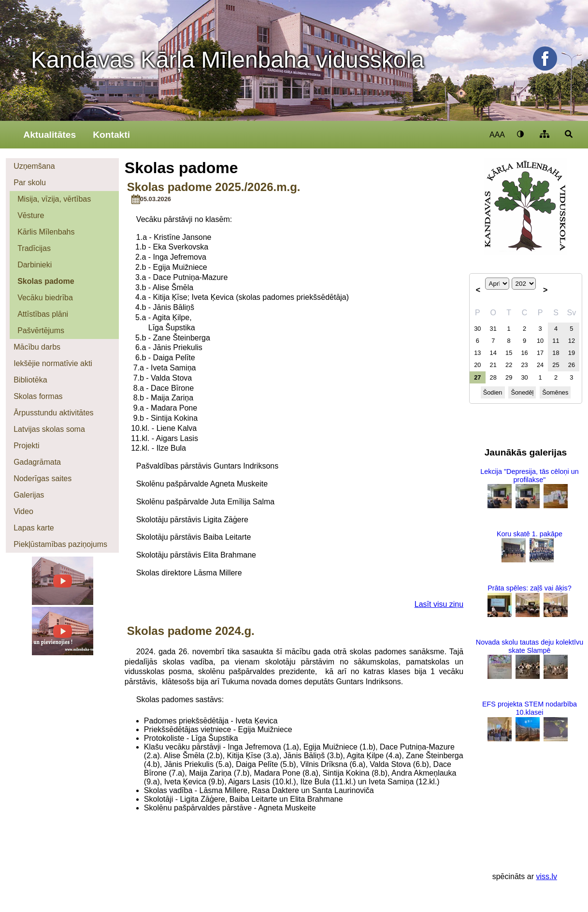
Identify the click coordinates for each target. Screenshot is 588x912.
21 (493, 365)
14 (493, 353)
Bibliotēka (30, 380)
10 (540, 341)
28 (493, 377)
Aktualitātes (50, 135)
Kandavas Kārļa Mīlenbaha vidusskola (228, 60)
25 (556, 365)
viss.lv (546, 876)
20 (477, 365)
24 (540, 365)
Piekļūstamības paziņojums (60, 544)
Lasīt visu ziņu (439, 604)
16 (524, 353)
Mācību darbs (37, 347)
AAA (497, 135)
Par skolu (30, 183)
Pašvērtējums (41, 331)
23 (524, 365)
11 (556, 341)
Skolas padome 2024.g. (191, 631)
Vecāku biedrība (45, 298)
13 (477, 353)
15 (509, 353)
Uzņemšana (34, 166)
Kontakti (111, 135)
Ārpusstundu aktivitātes (53, 413)
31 (493, 329)
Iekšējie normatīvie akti (53, 363)
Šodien (493, 392)
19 (572, 353)
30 (477, 329)
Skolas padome (46, 281)
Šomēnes (555, 392)
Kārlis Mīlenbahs (46, 232)
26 (572, 365)
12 (572, 341)
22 (509, 365)
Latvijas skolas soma (49, 429)
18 (556, 353)
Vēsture (31, 215)
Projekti (26, 446)
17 (540, 353)
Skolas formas (38, 396)
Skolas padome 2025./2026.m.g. (214, 187)
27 (477, 377)
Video (23, 511)
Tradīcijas (34, 248)
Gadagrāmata (37, 462)
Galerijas (29, 495)
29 (509, 377)
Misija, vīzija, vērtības (54, 199)
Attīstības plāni (43, 314)
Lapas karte (34, 528)
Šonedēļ (522, 392)
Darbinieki (35, 265)
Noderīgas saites (43, 478)
